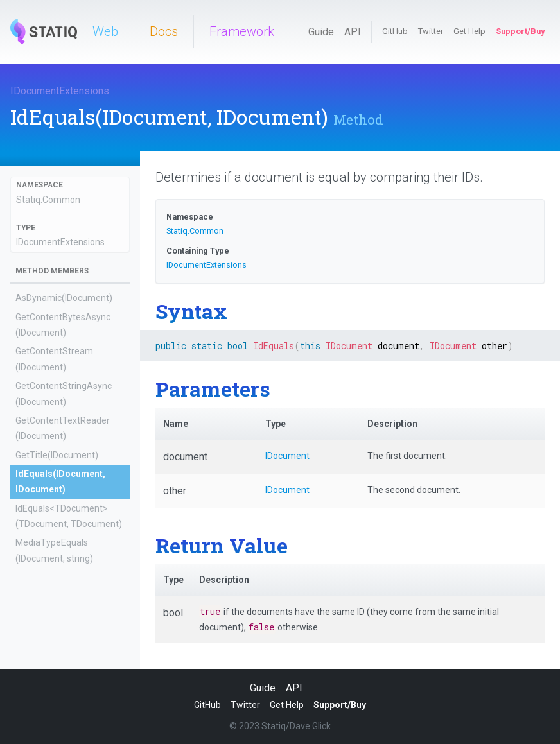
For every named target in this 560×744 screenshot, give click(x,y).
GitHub (395, 31)
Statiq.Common (48, 200)
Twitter (431, 31)
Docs (164, 31)
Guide (321, 32)
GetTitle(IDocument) (57, 455)
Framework (242, 31)
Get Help (469, 31)
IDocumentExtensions (60, 91)
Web (105, 31)
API (353, 32)
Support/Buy (520, 31)
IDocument (287, 456)
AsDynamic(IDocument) (64, 298)
